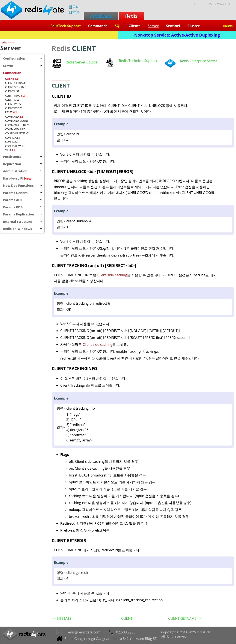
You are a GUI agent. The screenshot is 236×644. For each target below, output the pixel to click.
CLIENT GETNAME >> (185, 618)
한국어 (74, 7)
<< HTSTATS (62, 618)
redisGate (101, 16)
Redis (131, 16)
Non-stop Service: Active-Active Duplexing (177, 35)
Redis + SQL (59, 35)
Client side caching (112, 275)
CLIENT (127, 618)
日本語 (74, 12)
